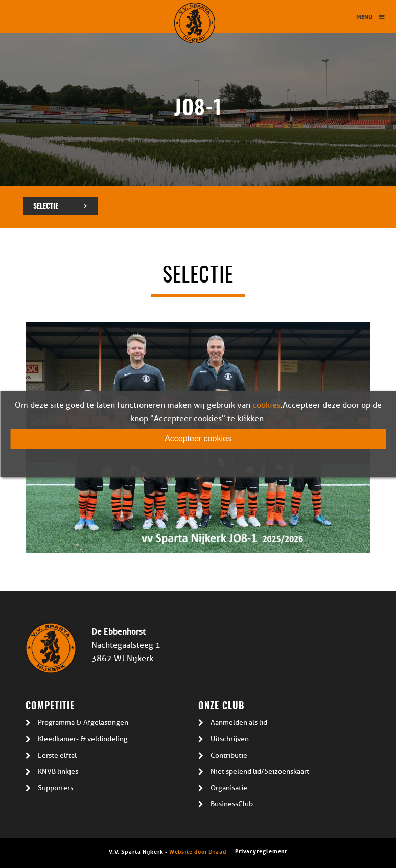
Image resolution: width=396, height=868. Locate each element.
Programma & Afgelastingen (83, 723)
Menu (371, 17)
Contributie (229, 755)
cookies (266, 405)
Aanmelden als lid (239, 723)
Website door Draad (198, 851)
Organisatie (229, 788)
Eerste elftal (57, 755)
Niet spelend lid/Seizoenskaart (260, 772)
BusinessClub (232, 804)
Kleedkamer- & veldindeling (83, 739)
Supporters (55, 788)
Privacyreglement (261, 850)
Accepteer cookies (198, 439)
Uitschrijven (230, 739)
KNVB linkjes (58, 772)
